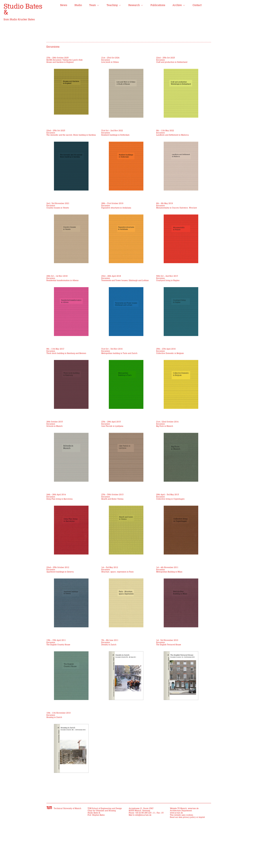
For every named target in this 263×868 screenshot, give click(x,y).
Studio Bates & (23, 10)
